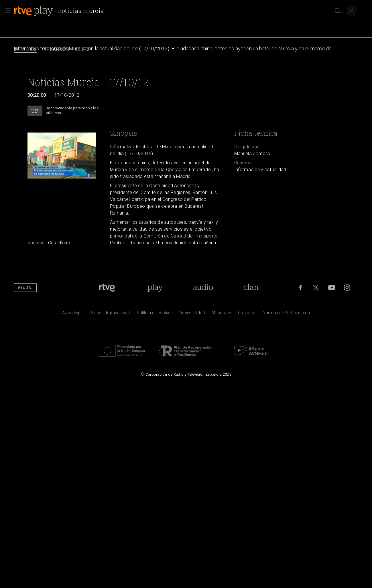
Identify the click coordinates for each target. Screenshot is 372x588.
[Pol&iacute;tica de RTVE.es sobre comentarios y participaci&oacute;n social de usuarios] (286, 314)
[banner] (61, 11)
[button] (6, 11)
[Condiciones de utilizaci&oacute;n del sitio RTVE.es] (72, 314)
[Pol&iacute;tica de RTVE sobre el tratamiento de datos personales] (110, 314)
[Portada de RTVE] (107, 288)
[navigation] (186, 50)
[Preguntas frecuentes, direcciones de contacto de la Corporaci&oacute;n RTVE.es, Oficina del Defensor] (247, 314)
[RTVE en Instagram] (347, 288)
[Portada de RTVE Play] (155, 288)
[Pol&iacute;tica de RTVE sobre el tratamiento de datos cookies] (155, 314)
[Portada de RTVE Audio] (203, 288)
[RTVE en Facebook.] (300, 288)
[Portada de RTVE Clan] (251, 288)
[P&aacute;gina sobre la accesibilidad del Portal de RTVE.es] (192, 314)
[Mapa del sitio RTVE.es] (221, 314)
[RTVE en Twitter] (316, 288)
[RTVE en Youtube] (332, 288)
